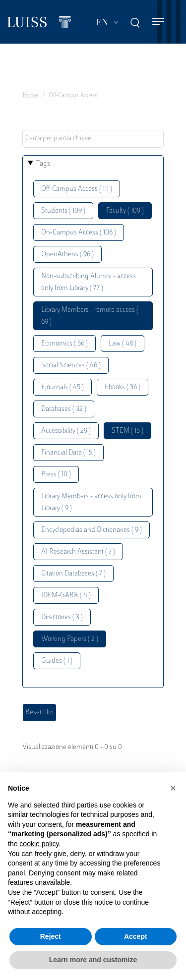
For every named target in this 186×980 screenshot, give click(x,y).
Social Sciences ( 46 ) (71, 366)
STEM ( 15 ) (127, 431)
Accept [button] (136, 936)
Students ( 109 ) (63, 211)
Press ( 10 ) (56, 475)
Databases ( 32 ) (64, 409)
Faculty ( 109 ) (125, 211)
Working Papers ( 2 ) (70, 639)
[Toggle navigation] (158, 22)
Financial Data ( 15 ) (68, 453)
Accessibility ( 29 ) (66, 431)
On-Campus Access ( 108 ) (79, 233)
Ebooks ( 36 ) (123, 387)
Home (31, 96)
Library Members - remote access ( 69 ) (90, 316)
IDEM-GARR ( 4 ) (66, 596)
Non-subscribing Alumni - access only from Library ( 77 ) (89, 282)
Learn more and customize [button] (93, 960)
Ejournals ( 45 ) (62, 387)
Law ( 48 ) (123, 344)
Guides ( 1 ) (57, 661)
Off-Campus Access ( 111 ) (77, 189)
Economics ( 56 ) (64, 344)
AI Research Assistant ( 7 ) (78, 552)
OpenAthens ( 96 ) (67, 255)
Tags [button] (43, 164)
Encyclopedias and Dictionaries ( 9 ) (92, 530)
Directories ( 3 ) (62, 617)
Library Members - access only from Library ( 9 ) (91, 502)
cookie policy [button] (39, 844)
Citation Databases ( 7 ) (73, 574)
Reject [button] (51, 936)
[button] (173, 788)
